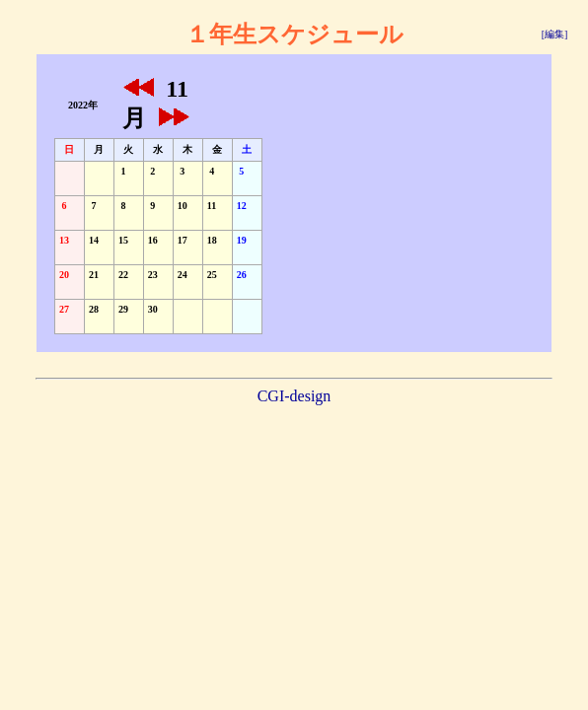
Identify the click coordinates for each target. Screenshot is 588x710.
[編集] (555, 34)
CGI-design (294, 396)
